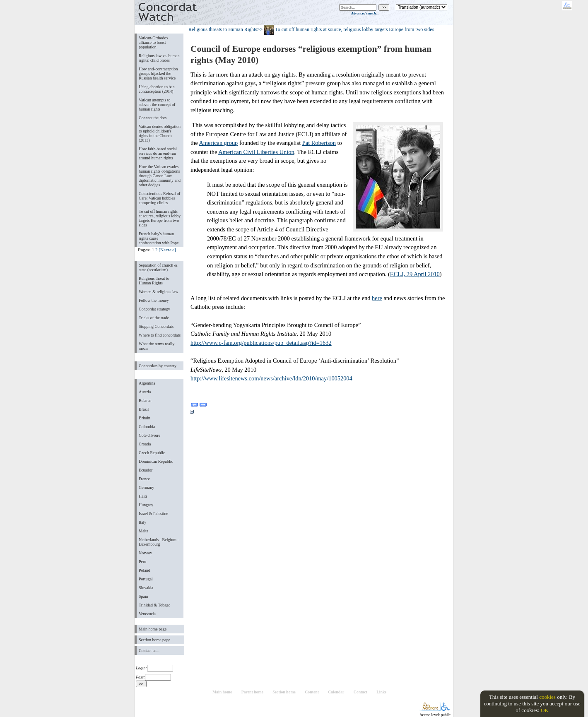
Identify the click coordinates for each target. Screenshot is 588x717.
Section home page (154, 640)
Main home (222, 692)
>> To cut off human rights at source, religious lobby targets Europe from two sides (346, 29)
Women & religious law (158, 292)
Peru (142, 562)
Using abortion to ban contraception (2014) (157, 89)
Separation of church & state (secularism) (158, 267)
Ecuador (146, 470)
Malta (143, 531)
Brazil (144, 409)
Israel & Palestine (153, 514)
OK (545, 710)
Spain (143, 596)
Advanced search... (365, 13)
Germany (146, 487)
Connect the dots (153, 118)
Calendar (336, 692)
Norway (145, 553)
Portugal (146, 579)
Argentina (147, 383)
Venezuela (147, 614)
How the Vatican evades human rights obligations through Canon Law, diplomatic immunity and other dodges (160, 176)
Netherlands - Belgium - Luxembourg (159, 542)
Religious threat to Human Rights (154, 281)
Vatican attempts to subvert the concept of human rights (157, 105)
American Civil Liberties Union (256, 152)
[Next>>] (167, 250)
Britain (145, 418)
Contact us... (149, 651)
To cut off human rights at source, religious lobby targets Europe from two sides (160, 218)
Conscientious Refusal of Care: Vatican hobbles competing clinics (159, 198)
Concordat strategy (154, 309)
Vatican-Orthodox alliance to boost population (154, 42)
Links (381, 692)
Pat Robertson (319, 143)
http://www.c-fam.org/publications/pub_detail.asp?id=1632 (261, 343)
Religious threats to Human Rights (223, 29)
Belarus (145, 401)
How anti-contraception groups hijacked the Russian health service (158, 73)
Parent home (252, 692)
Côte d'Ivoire (149, 435)
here (377, 298)
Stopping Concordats (156, 326)
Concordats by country (158, 366)
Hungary (146, 505)
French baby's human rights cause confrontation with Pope (159, 238)
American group (218, 143)
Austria (145, 392)
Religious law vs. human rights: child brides (159, 58)
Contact (360, 692)
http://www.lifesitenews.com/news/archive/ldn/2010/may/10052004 (271, 378)
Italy (142, 522)
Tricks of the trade (154, 318)
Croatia (145, 444)
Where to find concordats (160, 335)
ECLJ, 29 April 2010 (415, 274)
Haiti (143, 496)
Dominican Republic (156, 461)
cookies (547, 697)
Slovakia (146, 588)
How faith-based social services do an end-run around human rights (158, 153)
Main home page (153, 629)
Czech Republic (152, 453)
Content (312, 692)
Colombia (147, 427)
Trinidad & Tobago (154, 605)
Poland (145, 570)
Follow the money (154, 300)
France (144, 479)
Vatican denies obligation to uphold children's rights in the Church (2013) (160, 133)
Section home (284, 692)
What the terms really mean (157, 346)
